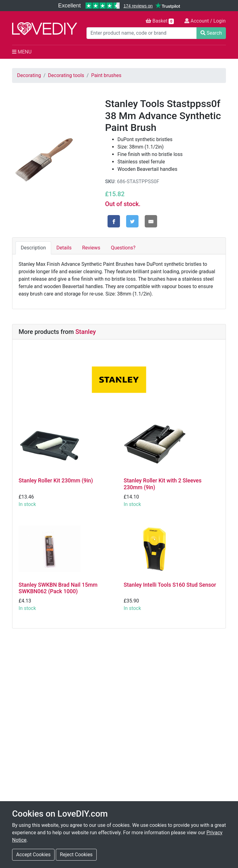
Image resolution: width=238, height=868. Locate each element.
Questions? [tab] (123, 248)
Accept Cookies (33, 855)
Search (211, 33)
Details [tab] (64, 248)
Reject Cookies (76, 855)
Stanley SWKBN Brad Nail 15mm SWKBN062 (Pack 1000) (58, 588)
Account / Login (205, 21)
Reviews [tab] (91, 248)
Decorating (29, 75)
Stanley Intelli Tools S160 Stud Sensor (170, 585)
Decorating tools (66, 75)
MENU (22, 52)
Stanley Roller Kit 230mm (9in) (56, 481)
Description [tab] (33, 248)
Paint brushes (106, 75)
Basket (160, 21)
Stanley (86, 332)
